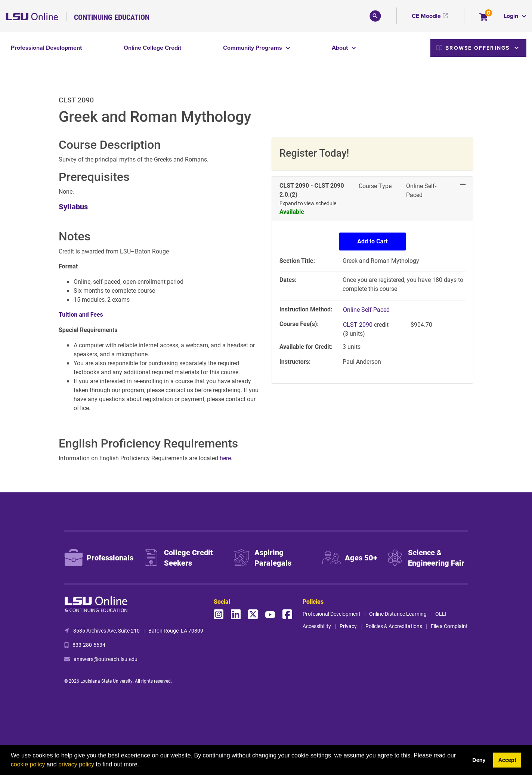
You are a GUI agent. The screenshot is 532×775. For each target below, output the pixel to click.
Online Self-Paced (366, 309)
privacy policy (76, 764)
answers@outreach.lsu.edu (106, 659)
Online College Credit (152, 48)
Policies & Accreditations (394, 626)
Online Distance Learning (398, 614)
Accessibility (317, 626)
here (225, 458)
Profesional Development (332, 614)
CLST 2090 (358, 324)
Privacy (348, 626)
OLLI (441, 614)
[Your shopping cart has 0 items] (484, 18)
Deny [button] (479, 760)
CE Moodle (426, 16)
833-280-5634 (89, 645)
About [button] (341, 48)
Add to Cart (372, 241)
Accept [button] (507, 760)
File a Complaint (449, 626)
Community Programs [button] (253, 48)
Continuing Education (112, 17)
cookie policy (28, 764)
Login (512, 16)
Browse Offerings (473, 48)
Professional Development (46, 48)
